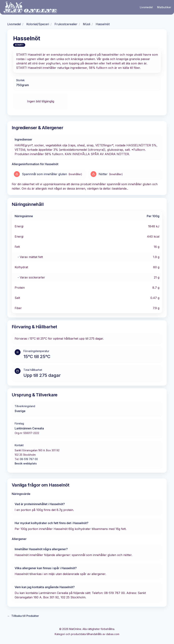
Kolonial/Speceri (38, 24)
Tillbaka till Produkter (23, 616)
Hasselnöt (103, 24)
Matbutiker (164, 7)
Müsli (87, 24)
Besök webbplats (26, 463)
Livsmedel (146, 7)
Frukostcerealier (66, 24)
